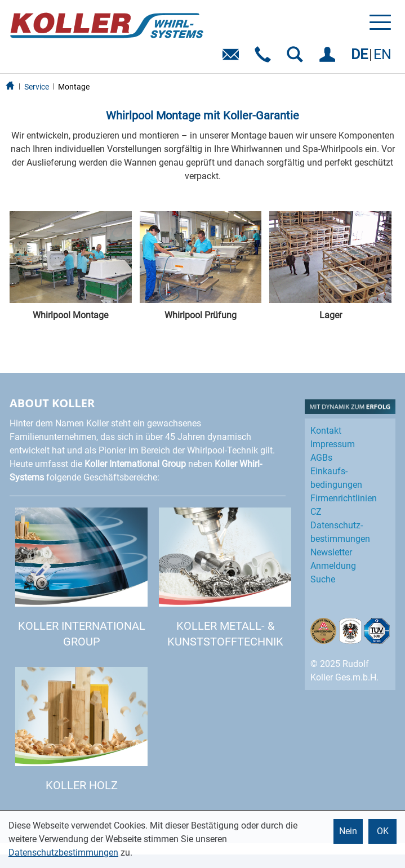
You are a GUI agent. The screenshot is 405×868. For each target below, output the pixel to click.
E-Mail (233, 58)
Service (37, 87)
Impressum (333, 444)
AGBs (321, 458)
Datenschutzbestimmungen (63, 853)
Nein (348, 831)
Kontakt (326, 431)
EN (382, 54)
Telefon (265, 58)
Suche (323, 579)
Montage (74, 87)
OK (383, 831)
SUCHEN (297, 58)
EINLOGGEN (329, 58)
